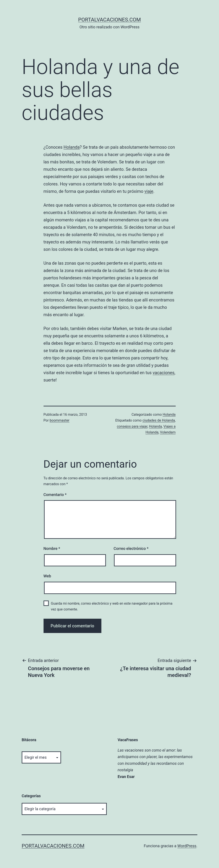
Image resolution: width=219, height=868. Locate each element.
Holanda (72, 147)
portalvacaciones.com (110, 20)
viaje (149, 191)
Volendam (168, 432)
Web (47, 576)
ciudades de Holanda (159, 420)
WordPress (187, 846)
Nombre (52, 548)
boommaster (59, 420)
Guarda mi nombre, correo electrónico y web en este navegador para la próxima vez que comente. (112, 606)
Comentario (55, 495)
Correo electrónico (131, 548)
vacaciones (164, 373)
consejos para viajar (132, 426)
